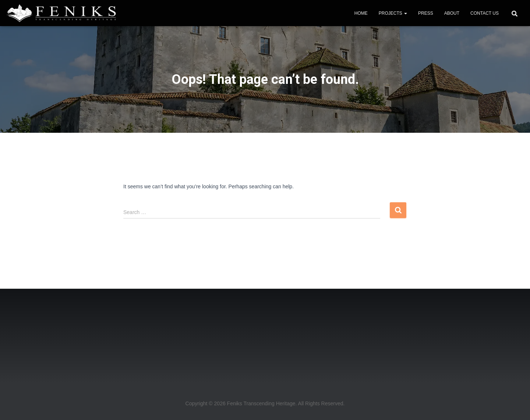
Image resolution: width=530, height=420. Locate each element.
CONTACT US (485, 13)
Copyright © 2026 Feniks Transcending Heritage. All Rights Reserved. (265, 403)
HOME (361, 13)
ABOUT (452, 13)
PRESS (426, 13)
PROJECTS (393, 13)
